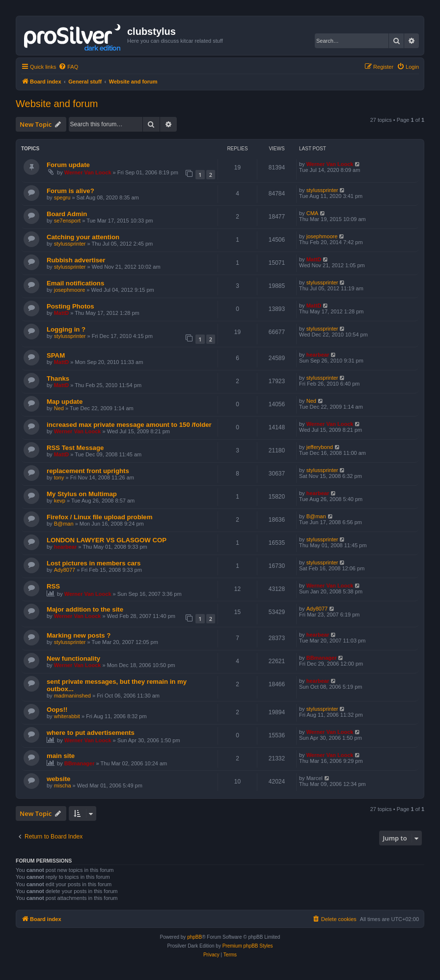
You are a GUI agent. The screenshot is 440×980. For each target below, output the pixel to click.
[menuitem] (68, 67)
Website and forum (57, 104)
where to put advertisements (91, 733)
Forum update (68, 165)
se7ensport (67, 221)
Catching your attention (83, 237)
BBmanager (322, 658)
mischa (63, 785)
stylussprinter (322, 190)
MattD (314, 259)
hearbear (318, 355)
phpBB (194, 937)
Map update (65, 402)
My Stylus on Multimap (82, 494)
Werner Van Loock (88, 172)
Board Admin (67, 214)
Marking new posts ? (79, 635)
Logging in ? (66, 329)
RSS (53, 586)
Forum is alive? (70, 191)
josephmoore (322, 236)
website (58, 779)
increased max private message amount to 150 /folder (129, 425)
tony (59, 477)
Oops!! (57, 710)
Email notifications (75, 283)
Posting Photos (70, 306)
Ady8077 (65, 570)
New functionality (73, 658)
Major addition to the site (85, 609)
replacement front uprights (88, 471)
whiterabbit (67, 716)
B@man (64, 524)
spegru (62, 197)
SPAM (56, 355)
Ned (59, 408)
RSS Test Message (75, 448)
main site (61, 756)
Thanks (58, 378)
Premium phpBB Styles (248, 946)
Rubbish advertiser (76, 260)
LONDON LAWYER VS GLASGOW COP (107, 540)
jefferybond (320, 447)
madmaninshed (72, 696)
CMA (312, 213)
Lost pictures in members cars (94, 563)
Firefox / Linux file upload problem (99, 517)
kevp (60, 501)
